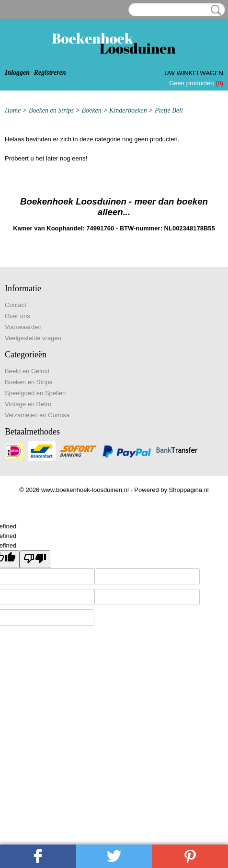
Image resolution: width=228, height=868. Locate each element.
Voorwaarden (23, 327)
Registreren (50, 73)
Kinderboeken (128, 110)
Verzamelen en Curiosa (37, 415)
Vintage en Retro (28, 404)
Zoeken (214, 10)
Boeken (91, 110)
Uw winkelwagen (194, 73)
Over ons (17, 316)
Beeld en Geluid (27, 371)
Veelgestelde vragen (33, 338)
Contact (16, 305)
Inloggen (17, 73)
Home (13, 110)
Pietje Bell (169, 110)
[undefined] (35, 559)
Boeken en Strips (51, 110)
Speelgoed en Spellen (35, 393)
